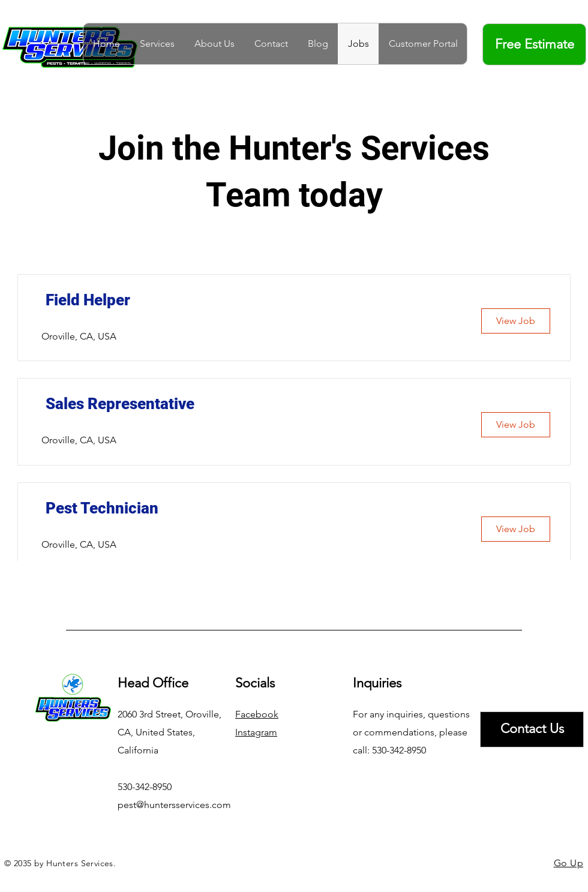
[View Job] (516, 321)
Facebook (257, 714)
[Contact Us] (532, 729)
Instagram (256, 732)
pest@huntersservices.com (174, 805)
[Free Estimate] (534, 44)
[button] (157, 44)
